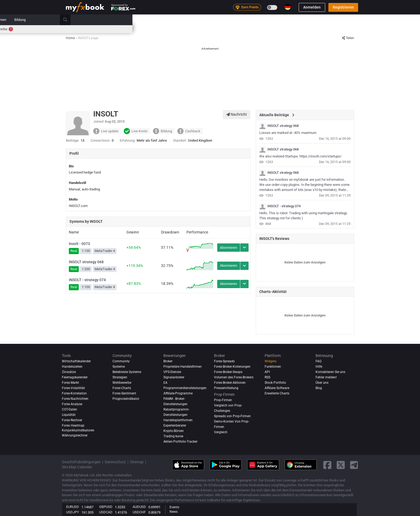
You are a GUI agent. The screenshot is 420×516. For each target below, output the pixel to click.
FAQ (318, 361)
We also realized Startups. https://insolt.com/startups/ (300, 156)
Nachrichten (113, 20)
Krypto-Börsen (174, 431)
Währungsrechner (75, 435)
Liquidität (69, 415)
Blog (319, 388)
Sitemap (137, 462)
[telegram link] (354, 465)
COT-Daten (70, 409)
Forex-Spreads (224, 361)
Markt (170, 20)
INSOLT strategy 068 (86, 262)
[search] (356, 20)
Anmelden (312, 7)
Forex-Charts (122, 388)
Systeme (189, 20)
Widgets (271, 361)
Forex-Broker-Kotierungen (232, 367)
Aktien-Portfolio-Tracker (180, 442)
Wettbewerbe (288, 29)
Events (174, 507)
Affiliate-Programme (178, 393)
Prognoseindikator (126, 399)
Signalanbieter (174, 377)
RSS (267, 377)
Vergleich (221, 432)
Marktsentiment (180, 29)
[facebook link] (327, 465)
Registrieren (343, 7)
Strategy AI (144, 20)
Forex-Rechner (134, 29)
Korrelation (234, 29)
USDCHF (139, 512)
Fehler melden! (326, 377)
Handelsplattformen (178, 420)
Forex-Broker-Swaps (228, 372)
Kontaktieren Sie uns (330, 372)
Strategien (120, 377)
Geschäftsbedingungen (81, 462)
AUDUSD (139, 507)
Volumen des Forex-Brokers (234, 377)
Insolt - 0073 (79, 244)
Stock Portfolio (275, 383)
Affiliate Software (277, 388)
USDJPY (73, 512)
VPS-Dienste (172, 372)
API (267, 372)
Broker (262, 20)
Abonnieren (228, 248)
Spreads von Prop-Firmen (232, 416)
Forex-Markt (70, 383)
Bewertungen (239, 20)
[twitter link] (341, 465)
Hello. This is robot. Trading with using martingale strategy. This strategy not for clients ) (303, 216)
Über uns (322, 383)
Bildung (307, 20)
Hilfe (319, 367)
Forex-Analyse (72, 404)
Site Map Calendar (77, 467)
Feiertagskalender (75, 377)
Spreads (156, 29)
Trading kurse (173, 436)
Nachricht (237, 114)
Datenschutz (115, 462)
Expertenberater (175, 425)
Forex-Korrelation (74, 393)
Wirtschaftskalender (81, 29)
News (174, 512)
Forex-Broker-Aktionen (230, 383)
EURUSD (73, 507)
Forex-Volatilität (73, 388)
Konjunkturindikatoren (78, 430)
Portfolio (89, 20)
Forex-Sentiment (124, 393)
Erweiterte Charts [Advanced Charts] (277, 393)
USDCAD (106, 512)
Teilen (348, 38)
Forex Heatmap (209, 29)
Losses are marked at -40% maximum (288, 133)
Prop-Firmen (285, 20)
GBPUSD (106, 507)
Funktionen (273, 367)
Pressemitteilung (226, 388)
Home (70, 20)
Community (213, 20)
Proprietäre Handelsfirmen (183, 367)
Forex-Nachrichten (75, 399)
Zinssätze (110, 29)
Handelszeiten (258, 29)
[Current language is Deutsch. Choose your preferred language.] (288, 7)
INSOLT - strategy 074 (87, 280)
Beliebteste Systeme (127, 372)
